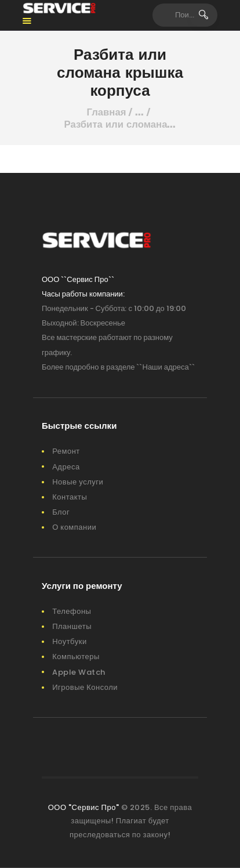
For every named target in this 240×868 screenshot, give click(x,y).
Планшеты (72, 626)
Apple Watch (79, 672)
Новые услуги (78, 482)
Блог (61, 512)
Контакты (70, 497)
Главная (107, 112)
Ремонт (66, 451)
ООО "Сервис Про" (84, 807)
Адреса (66, 467)
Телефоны (72, 611)
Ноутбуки (70, 641)
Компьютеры (76, 657)
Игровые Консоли (85, 687)
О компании (74, 527)
